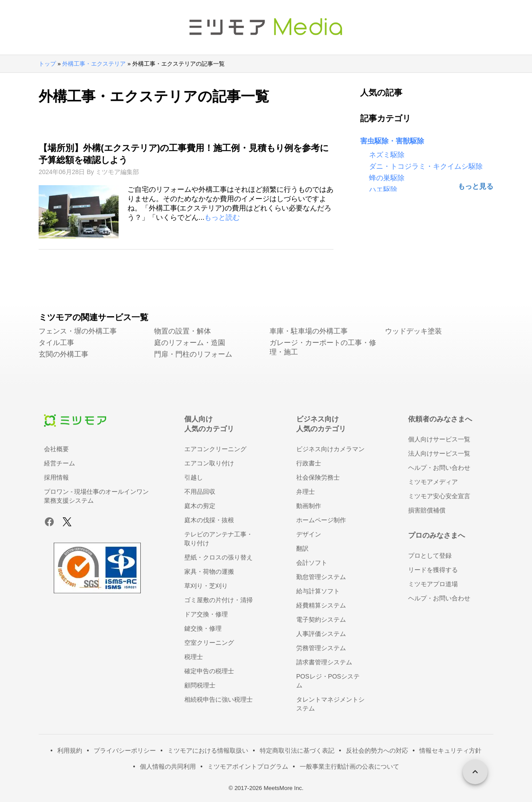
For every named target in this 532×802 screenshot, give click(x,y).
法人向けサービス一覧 (439, 453)
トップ (47, 64)
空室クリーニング (209, 643)
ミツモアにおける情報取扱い (208, 750)
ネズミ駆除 (387, 155)
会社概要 (56, 449)
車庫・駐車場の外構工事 (309, 331)
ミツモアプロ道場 (433, 584)
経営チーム (60, 463)
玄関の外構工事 (64, 354)
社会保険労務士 (318, 477)
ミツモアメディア (433, 482)
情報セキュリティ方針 (450, 750)
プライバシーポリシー (125, 750)
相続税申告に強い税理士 (218, 699)
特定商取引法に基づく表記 (297, 750)
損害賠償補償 (427, 510)
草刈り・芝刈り (206, 586)
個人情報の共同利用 (168, 766)
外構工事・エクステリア (94, 64)
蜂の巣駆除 (387, 178)
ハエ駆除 (383, 189)
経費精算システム (321, 605)
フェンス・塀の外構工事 (78, 331)
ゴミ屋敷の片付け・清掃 (218, 600)
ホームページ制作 (321, 520)
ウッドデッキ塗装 (413, 331)
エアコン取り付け (209, 463)
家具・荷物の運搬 (209, 572)
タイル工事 (56, 343)
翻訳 (302, 548)
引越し (194, 477)
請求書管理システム (324, 662)
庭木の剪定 (200, 506)
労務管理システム (321, 648)
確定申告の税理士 (209, 671)
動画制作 (309, 506)
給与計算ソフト (318, 591)
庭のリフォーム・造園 (190, 343)
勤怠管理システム (321, 577)
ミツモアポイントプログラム (248, 766)
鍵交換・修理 (203, 628)
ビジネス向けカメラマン (330, 449)
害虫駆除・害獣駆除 (392, 141)
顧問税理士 (200, 685)
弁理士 (306, 492)
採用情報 (56, 477)
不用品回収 (200, 492)
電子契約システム (321, 619)
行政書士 (309, 463)
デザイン (309, 534)
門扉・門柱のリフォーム (193, 354)
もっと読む (222, 217)
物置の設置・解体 (183, 331)
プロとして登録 (430, 556)
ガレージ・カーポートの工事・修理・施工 (323, 347)
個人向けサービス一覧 (439, 439)
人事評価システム (321, 634)
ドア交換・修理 (206, 614)
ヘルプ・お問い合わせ (439, 468)
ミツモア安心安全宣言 (439, 496)
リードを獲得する (433, 570)
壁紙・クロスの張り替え (218, 557)
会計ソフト (312, 563)
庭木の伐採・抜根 (209, 520)
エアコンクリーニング (215, 449)
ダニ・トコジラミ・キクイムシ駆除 (426, 166)
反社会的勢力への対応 (377, 750)
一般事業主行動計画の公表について (349, 766)
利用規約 (70, 750)
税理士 (194, 657)
